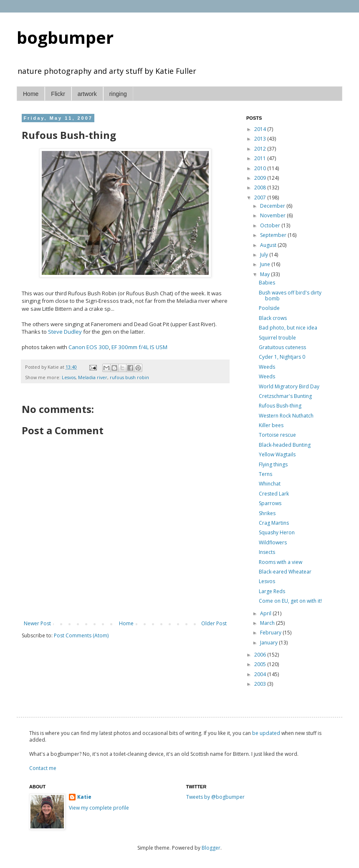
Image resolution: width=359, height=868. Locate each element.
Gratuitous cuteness (282, 347)
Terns (265, 474)
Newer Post (37, 623)
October (271, 225)
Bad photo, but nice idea (288, 328)
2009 (261, 178)
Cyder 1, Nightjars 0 (282, 357)
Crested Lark (274, 494)
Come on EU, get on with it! (290, 601)
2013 (261, 139)
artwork (87, 94)
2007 (261, 198)
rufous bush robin (129, 377)
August (269, 245)
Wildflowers (273, 542)
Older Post (214, 623)
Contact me (43, 768)
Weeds (267, 367)
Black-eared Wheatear (285, 572)
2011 (261, 158)
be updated (266, 733)
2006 (261, 655)
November (273, 215)
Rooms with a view (281, 562)
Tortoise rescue (277, 435)
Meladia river (93, 377)
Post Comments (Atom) (81, 635)
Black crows (273, 318)
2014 (261, 129)
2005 (261, 664)
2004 (261, 674)
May (265, 274)
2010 (261, 168)
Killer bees (271, 425)
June (266, 264)
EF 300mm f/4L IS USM (139, 347)
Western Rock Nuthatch (286, 416)
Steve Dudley (65, 332)
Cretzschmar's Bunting (285, 396)
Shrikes (267, 513)
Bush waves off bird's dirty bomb (290, 296)
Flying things (273, 464)
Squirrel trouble (277, 338)
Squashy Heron (277, 532)
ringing (118, 94)
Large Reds (272, 591)
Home (31, 94)
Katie (84, 797)
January (269, 643)
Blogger (211, 848)
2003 (261, 684)
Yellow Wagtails (277, 454)
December (273, 206)
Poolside (269, 308)
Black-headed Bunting (285, 445)
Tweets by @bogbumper (215, 797)
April (266, 613)
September (274, 235)
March (268, 623)
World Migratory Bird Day (289, 386)
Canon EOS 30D (89, 347)
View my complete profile (99, 808)
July (265, 255)
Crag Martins (274, 523)
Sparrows (270, 503)
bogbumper (65, 37)
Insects (267, 552)
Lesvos (69, 377)
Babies (267, 283)
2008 (261, 187)
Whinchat (270, 484)
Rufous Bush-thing (280, 406)
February (271, 633)
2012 (261, 149)
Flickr (58, 94)
